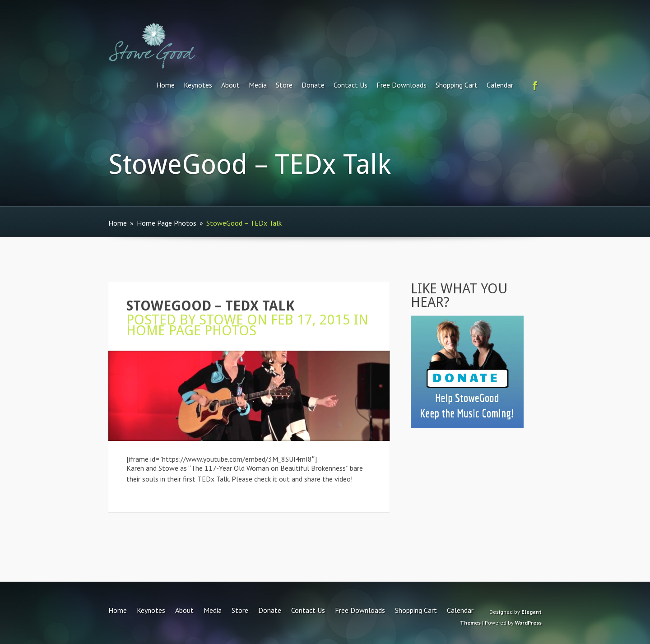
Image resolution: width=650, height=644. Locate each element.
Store (284, 85)
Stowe (221, 320)
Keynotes (198, 85)
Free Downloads (402, 85)
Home (165, 85)
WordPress (528, 623)
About (230, 85)
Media (258, 85)
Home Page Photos (167, 223)
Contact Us (351, 85)
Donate (313, 85)
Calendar (500, 85)
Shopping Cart (457, 85)
